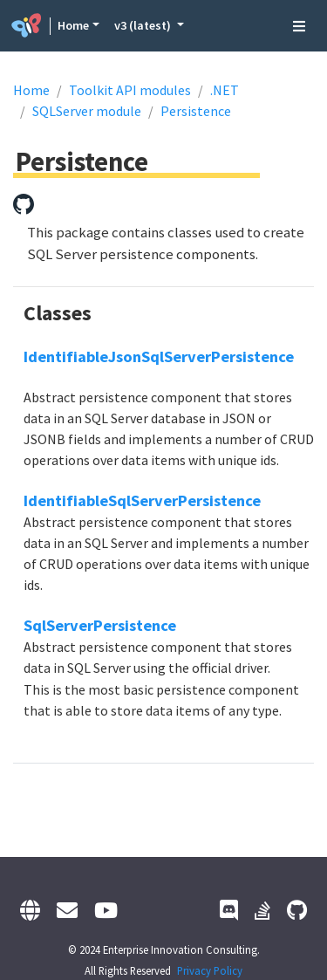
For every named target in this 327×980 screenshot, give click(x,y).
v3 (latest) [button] (144, 25)
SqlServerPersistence (100, 625)
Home (73, 25)
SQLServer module (87, 111)
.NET (225, 90)
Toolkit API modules (130, 90)
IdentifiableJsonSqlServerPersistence (159, 356)
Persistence (196, 111)
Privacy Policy (210, 970)
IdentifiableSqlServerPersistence (142, 500)
